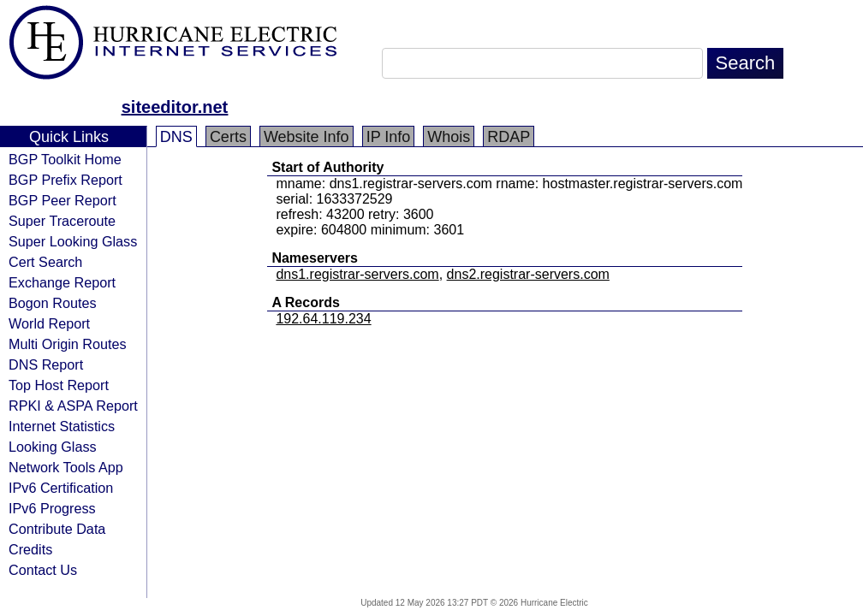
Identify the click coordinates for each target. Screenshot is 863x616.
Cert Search (45, 262)
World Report (49, 323)
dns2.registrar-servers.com (528, 274)
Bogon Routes (53, 303)
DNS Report (46, 364)
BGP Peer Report (62, 200)
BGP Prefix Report (65, 180)
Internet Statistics (62, 426)
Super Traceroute (62, 221)
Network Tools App (66, 467)
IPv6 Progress (52, 508)
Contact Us (43, 570)
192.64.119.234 (323, 319)
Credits (30, 549)
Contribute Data (57, 529)
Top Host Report (59, 385)
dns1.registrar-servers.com (357, 274)
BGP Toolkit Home (65, 159)
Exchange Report (62, 282)
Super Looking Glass (73, 241)
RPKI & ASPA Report (73, 406)
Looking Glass (53, 447)
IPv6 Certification (61, 488)
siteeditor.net (175, 107)
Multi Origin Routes (68, 344)
